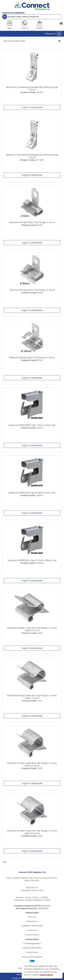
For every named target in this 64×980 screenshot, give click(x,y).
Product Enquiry (32, 935)
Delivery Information (32, 948)
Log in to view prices (32, 107)
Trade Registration (32, 943)
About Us (32, 917)
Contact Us (32, 930)
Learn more (46, 975)
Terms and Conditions (32, 957)
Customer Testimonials (32, 926)
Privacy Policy (32, 952)
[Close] (60, 966)
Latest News (32, 921)
